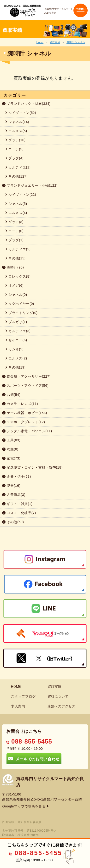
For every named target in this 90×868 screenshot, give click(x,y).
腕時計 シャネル (76, 42)
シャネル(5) (16, 204)
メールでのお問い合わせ (34, 759)
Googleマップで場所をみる (25, 806)
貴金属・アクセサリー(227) (26, 376)
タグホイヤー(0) (20, 304)
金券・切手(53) (17, 476)
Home (40, 42)
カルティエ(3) (18, 331)
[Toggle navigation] (81, 10)
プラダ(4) (14, 158)
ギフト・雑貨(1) (17, 504)
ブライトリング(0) (21, 313)
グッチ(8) (14, 222)
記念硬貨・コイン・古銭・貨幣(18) (32, 467)
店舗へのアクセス (62, 706)
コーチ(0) (14, 231)
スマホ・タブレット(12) (24, 422)
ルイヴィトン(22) (21, 195)
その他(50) (13, 522)
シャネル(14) (17, 122)
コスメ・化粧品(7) (19, 513)
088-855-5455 (29, 741)
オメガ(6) (14, 286)
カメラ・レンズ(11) (20, 404)
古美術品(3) (14, 495)
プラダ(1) (14, 240)
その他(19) (15, 367)
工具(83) (11, 440)
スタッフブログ (23, 696)
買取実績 (55, 42)
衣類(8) (10, 449)
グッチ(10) (15, 140)
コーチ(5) (14, 149)
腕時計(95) (13, 267)
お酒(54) (11, 395)
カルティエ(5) (18, 249)
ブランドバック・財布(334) (26, 104)
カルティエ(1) (18, 167)
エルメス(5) (16, 131)
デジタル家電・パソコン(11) (27, 431)
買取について (58, 696)
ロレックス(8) (18, 276)
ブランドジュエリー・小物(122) (30, 185)
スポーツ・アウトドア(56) (25, 386)
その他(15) (15, 258)
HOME (16, 687)
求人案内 (18, 706)
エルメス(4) (16, 213)
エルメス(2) (16, 358)
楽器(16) (11, 486)
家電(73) (11, 458)
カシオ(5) (14, 349)
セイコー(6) (16, 340)
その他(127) (16, 176)
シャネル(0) (16, 295)
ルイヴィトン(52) (21, 113)
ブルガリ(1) (16, 322)
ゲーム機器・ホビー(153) (25, 413)
